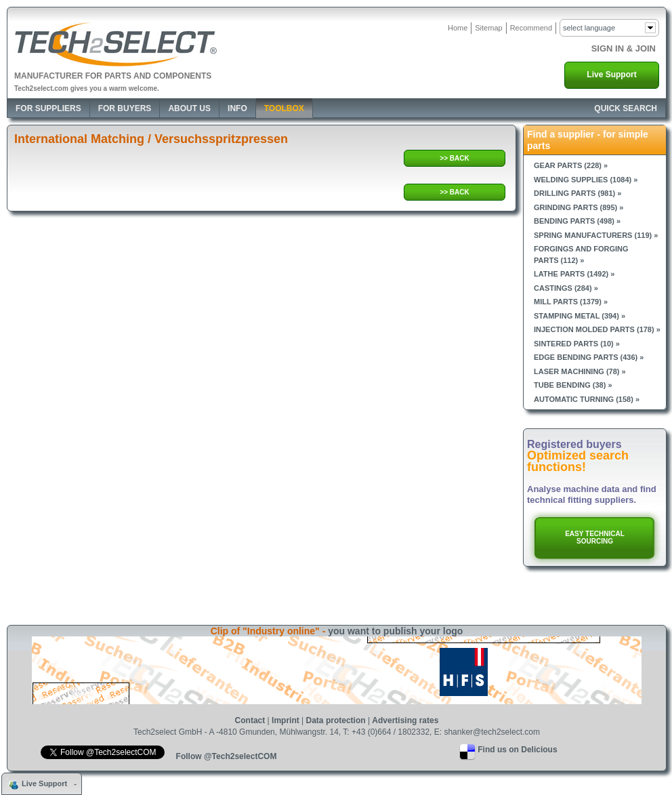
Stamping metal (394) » (580, 316)
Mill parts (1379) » (571, 302)
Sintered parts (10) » (577, 344)
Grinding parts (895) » (579, 207)
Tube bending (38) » (573, 385)
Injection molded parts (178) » (597, 329)
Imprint (286, 720)
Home (458, 28)
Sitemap (488, 28)
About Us (189, 108)
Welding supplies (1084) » (586, 180)
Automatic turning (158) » (587, 399)
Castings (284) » (566, 288)
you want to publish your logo (395, 631)
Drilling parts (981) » (577, 193)
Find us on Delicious (517, 750)
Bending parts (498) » (577, 221)
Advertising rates (405, 720)
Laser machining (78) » (580, 371)
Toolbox (284, 108)
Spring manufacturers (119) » (596, 235)
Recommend (531, 28)
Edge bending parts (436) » (589, 357)
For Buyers (125, 108)
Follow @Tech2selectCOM (227, 756)
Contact (250, 720)
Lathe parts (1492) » (574, 274)
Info (237, 108)
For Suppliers (48, 108)
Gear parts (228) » (571, 165)
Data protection (336, 720)
